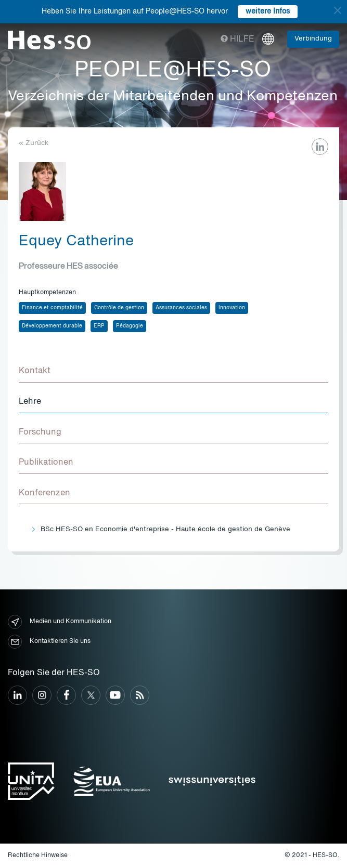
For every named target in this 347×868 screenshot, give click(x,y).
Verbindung (313, 39)
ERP (99, 326)
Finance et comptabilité (52, 308)
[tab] (173, 372)
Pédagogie (130, 326)
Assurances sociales (181, 308)
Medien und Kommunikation (60, 622)
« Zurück (34, 143)
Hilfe (237, 40)
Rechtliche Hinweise (38, 856)
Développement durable (52, 326)
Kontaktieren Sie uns (49, 642)
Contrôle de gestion (119, 308)
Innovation (232, 308)
